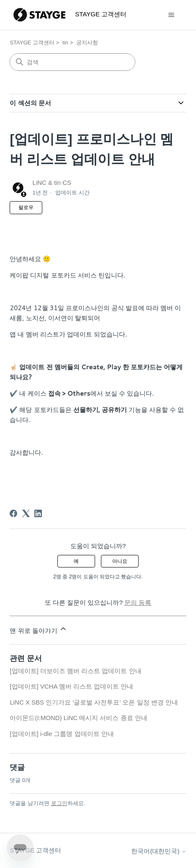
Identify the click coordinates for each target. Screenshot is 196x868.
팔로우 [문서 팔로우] (26, 207)
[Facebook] (13, 513)
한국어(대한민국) (159, 851)
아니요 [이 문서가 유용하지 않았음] (120, 561)
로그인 (59, 803)
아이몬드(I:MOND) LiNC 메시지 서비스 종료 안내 (78, 718)
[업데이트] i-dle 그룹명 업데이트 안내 (62, 734)
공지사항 (87, 43)
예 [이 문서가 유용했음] (76, 561)
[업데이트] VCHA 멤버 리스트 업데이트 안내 (71, 686)
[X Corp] (26, 513)
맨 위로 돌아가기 (39, 629)
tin (65, 43)
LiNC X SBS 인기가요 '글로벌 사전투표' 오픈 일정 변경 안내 (94, 702)
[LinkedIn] (38, 513)
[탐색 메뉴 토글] (171, 15)
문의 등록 (138, 602)
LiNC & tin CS (52, 183)
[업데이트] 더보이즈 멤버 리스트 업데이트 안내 (75, 671)
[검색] (72, 62)
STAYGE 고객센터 (32, 43)
